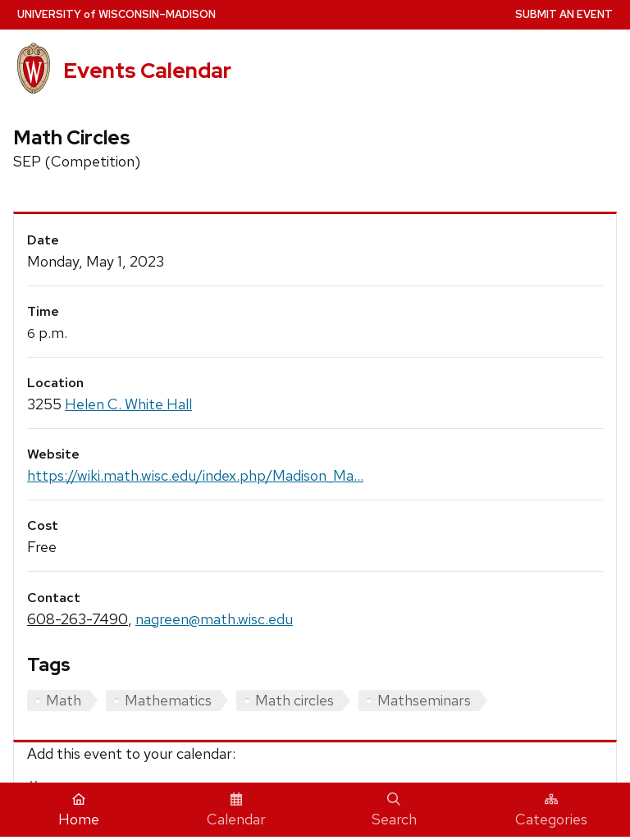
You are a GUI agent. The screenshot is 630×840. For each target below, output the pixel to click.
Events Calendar (147, 71)
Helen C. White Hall (128, 404)
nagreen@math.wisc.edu (214, 619)
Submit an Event (564, 14)
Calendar (236, 810)
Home (79, 810)
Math (64, 700)
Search (394, 810)
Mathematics (168, 700)
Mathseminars (424, 700)
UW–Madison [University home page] (116, 14)
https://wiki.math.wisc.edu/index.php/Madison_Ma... (195, 475)
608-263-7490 (78, 619)
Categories (551, 810)
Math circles (294, 700)
